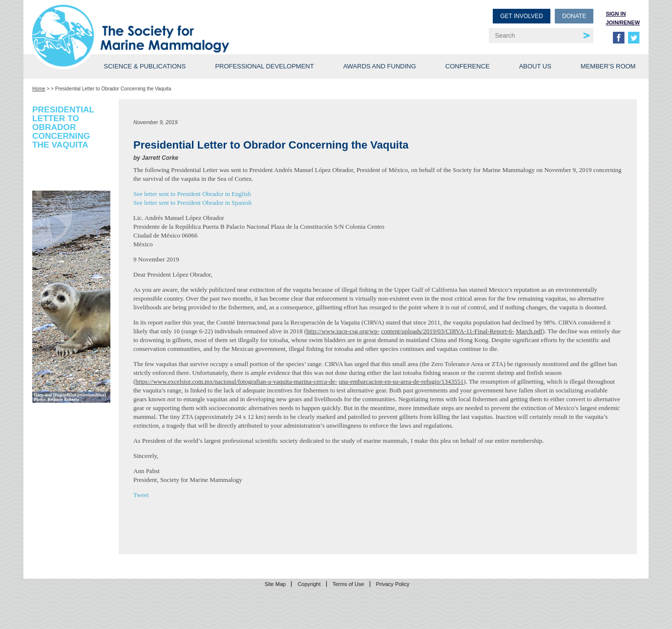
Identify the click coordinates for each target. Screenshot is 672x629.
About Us (535, 66)
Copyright (309, 584)
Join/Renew (623, 22)
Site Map (275, 584)
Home (39, 89)
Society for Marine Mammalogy (186, 23)
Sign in (616, 14)
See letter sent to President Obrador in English (192, 194)
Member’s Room (608, 66)
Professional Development (264, 66)
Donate (574, 16)
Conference (468, 66)
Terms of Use (348, 584)
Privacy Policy (393, 584)
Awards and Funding (380, 66)
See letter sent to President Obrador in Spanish (192, 203)
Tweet (141, 495)
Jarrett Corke (160, 158)
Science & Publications (145, 66)
